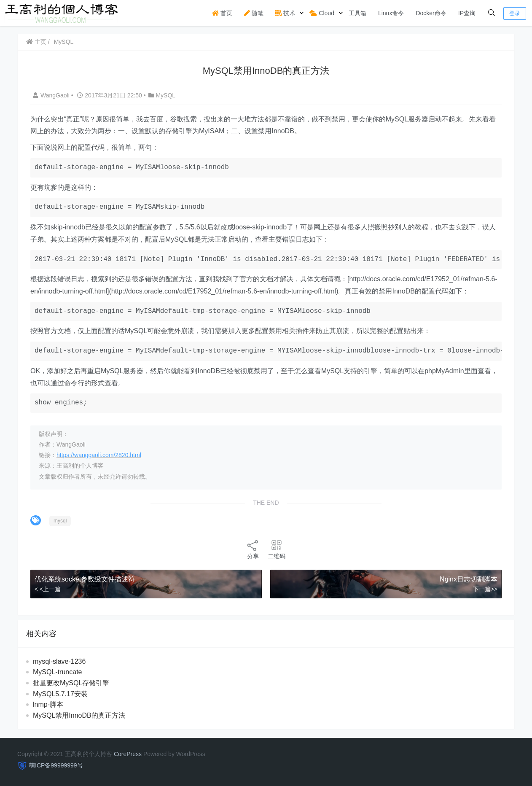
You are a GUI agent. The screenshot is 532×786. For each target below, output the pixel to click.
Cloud (322, 13)
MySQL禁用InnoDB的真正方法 (79, 715)
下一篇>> (485, 589)
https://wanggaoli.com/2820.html (99, 455)
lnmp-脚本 (48, 704)
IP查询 (467, 13)
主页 (36, 42)
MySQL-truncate (57, 672)
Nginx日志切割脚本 (469, 579)
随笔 (254, 13)
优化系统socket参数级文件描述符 (85, 579)
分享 (253, 549)
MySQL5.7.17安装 (60, 694)
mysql (60, 521)
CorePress (128, 754)
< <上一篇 (48, 589)
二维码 (277, 549)
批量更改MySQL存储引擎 (71, 683)
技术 (285, 13)
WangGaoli (52, 95)
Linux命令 (391, 13)
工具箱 (357, 13)
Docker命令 (431, 13)
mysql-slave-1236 (59, 661)
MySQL (64, 42)
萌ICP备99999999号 (56, 765)
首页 (222, 13)
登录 (515, 13)
